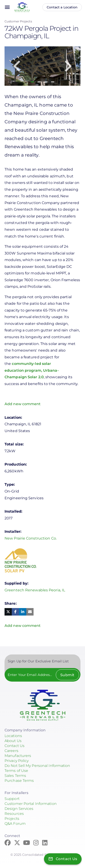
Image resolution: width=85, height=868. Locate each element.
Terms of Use (16, 771)
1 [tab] (32, 82)
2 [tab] (39, 82)
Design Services (19, 809)
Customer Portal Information (31, 804)
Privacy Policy (17, 761)
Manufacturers (18, 756)
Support (12, 799)
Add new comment (23, 404)
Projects (12, 819)
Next (68, 66)
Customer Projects (18, 21)
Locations (13, 736)
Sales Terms (15, 776)
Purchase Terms (19, 781)
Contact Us (15, 746)
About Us (13, 741)
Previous (17, 66)
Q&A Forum (15, 824)
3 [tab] (46, 82)
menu (7, 7)
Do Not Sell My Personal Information (37, 766)
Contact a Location (62, 7)
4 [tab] (53, 82)
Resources (14, 814)
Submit (67, 675)
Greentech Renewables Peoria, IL (35, 590)
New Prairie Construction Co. (31, 538)
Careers (11, 751)
